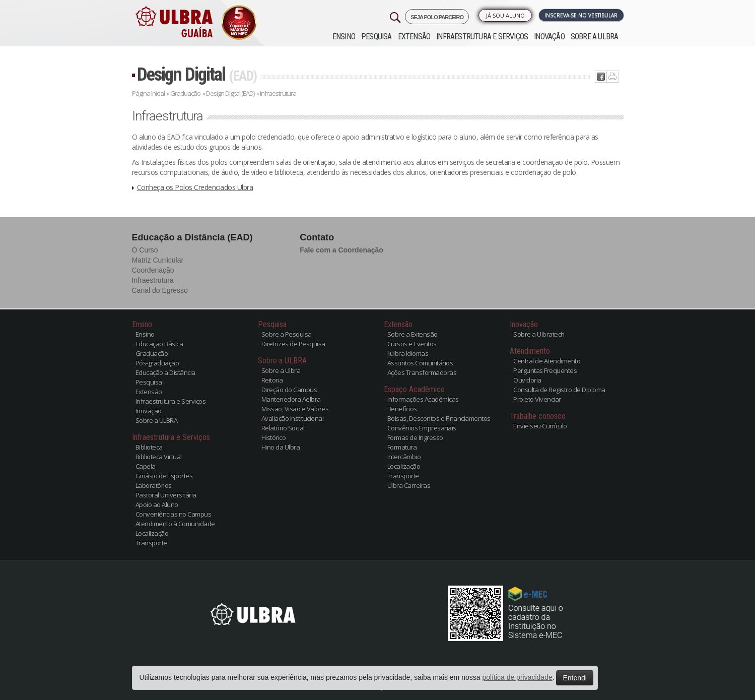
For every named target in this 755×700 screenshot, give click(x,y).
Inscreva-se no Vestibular (581, 15)
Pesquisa (376, 37)
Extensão (414, 37)
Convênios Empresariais (422, 428)
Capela (146, 466)
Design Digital (197, 74)
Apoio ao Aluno (157, 504)
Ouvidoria (527, 380)
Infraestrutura (153, 280)
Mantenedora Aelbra (291, 399)
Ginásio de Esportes (164, 476)
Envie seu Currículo (540, 426)
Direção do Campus (289, 390)
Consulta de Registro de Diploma (559, 390)
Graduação (185, 93)
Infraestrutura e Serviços (482, 37)
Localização (152, 533)
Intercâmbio (404, 457)
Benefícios (402, 409)
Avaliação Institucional (293, 418)
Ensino (344, 37)
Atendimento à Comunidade (175, 524)
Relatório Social (283, 428)
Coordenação (153, 270)
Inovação (549, 37)
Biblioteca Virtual (159, 457)
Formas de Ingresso (415, 437)
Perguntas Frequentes (545, 370)
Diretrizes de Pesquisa (293, 344)
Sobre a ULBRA (595, 37)
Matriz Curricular (158, 260)
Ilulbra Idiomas (408, 353)
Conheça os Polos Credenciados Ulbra (195, 187)
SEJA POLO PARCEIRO (437, 17)
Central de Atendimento (547, 361)
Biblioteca (149, 447)
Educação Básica (159, 344)
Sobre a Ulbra (281, 370)
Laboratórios (154, 485)
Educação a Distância (165, 372)
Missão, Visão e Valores (295, 409)
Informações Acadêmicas (423, 399)
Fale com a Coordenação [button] (341, 250)
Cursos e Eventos (412, 344)
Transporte (151, 543)
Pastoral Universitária (166, 495)
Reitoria (272, 380)
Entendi (574, 678)
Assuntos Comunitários (420, 363)
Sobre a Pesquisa (287, 334)
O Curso (145, 250)
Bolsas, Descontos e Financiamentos (439, 418)
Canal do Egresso (160, 290)
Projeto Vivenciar (537, 399)
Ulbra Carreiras (409, 485)
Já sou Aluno (505, 15)
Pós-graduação (157, 363)
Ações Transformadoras (422, 372)
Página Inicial (148, 93)
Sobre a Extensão (413, 334)
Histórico (274, 437)
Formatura (402, 447)
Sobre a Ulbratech (539, 334)
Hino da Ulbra (281, 447)
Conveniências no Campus (174, 514)
